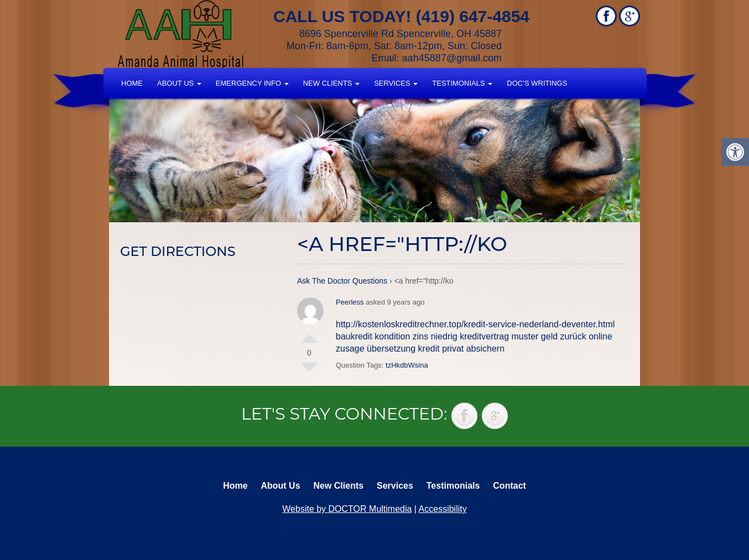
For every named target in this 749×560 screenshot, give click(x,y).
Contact (509, 486)
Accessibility (443, 509)
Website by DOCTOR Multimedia (347, 509)
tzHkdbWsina (407, 365)
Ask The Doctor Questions (342, 281)
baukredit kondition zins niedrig (397, 336)
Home (132, 83)
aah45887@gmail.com (452, 58)
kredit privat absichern (462, 349)
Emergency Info (252, 83)
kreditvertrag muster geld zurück (523, 336)
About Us (179, 83)
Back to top (730, 527)
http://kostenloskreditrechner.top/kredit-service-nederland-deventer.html (475, 324)
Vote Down (309, 371)
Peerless (350, 302)
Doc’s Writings (537, 83)
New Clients (331, 83)
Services (396, 83)
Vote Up (309, 334)
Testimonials (462, 83)
